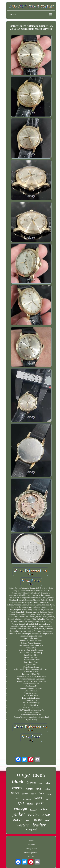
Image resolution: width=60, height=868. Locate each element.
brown (31, 782)
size (46, 814)
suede (50, 794)
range (23, 775)
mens (17, 788)
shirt (17, 799)
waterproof (31, 830)
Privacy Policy (31, 849)
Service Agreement (31, 853)
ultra (48, 783)
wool (47, 820)
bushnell (33, 810)
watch (18, 820)
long (38, 789)
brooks (38, 820)
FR (33, 857)
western (23, 825)
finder (15, 793)
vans (38, 798)
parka (40, 803)
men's (39, 775)
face (42, 793)
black (18, 781)
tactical (44, 809)
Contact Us (31, 845)
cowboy (47, 789)
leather (39, 825)
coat (46, 799)
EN (29, 857)
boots (28, 820)
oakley (34, 815)
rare (41, 783)
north (29, 789)
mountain (27, 799)
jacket (19, 814)
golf (21, 803)
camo (33, 794)
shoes (30, 804)
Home (31, 841)
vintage (20, 808)
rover (25, 794)
